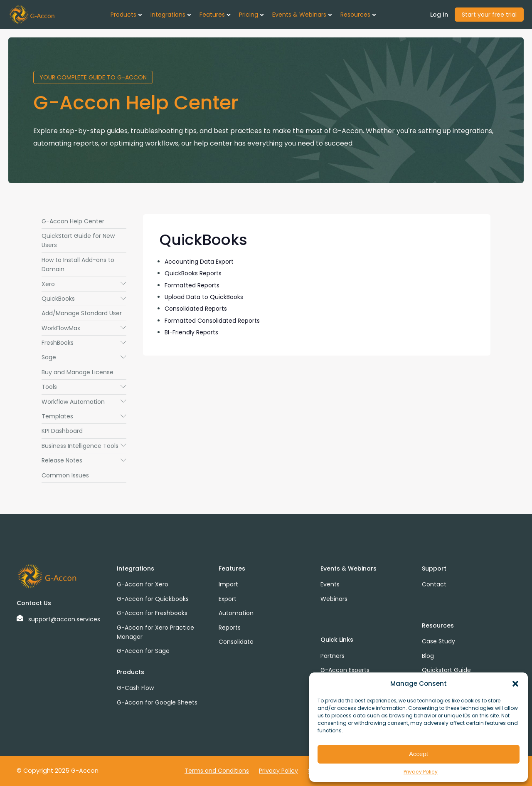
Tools (84, 387)
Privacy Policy (421, 772)
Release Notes (84, 460)
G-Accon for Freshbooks (152, 613)
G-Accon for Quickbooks (153, 599)
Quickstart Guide (446, 670)
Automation (236, 613)
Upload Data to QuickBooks (204, 297)
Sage (84, 357)
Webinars (334, 599)
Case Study (438, 641)
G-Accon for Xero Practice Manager (155, 632)
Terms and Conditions (217, 771)
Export (228, 599)
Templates (84, 416)
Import (228, 584)
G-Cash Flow (135, 688)
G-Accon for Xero (143, 584)
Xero (84, 284)
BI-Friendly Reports (191, 332)
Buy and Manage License (78, 372)
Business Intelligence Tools (84, 446)
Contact (434, 584)
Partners (332, 656)
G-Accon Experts (345, 670)
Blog (428, 656)
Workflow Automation (84, 402)
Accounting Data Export (199, 262)
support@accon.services (64, 619)
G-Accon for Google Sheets (157, 702)
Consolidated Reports (196, 309)
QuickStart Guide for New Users (78, 240)
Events (330, 584)
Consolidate (236, 642)
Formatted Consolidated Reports (212, 321)
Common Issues (65, 475)
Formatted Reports (192, 285)
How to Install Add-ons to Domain (78, 264)
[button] (515, 684)
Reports (230, 628)
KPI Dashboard (62, 431)
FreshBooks (84, 343)
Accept (419, 754)
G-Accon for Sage (143, 651)
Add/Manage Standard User (82, 313)
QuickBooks (84, 299)
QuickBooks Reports (193, 273)
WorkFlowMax (84, 328)
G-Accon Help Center (73, 221)
